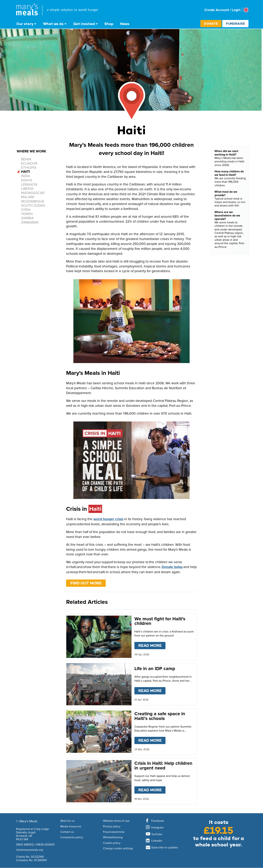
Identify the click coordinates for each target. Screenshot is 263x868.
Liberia (27, 188)
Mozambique (33, 201)
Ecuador (29, 163)
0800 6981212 (25, 844)
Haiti (25, 172)
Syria (26, 209)
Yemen (27, 214)
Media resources (71, 826)
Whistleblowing (113, 837)
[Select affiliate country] (246, 10)
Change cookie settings (118, 848)
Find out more (86, 583)
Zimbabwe (30, 222)
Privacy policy (112, 826)
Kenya (27, 180)
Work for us (67, 821)
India (26, 176)
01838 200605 (45, 844)
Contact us (67, 832)
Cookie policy (112, 843)
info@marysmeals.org (30, 850)
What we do (53, 24)
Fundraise (235, 23)
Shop (109, 24)
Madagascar (33, 193)
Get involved (84, 24)
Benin (26, 159)
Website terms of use (116, 821)
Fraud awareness (114, 832)
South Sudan (33, 205)
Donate (211, 23)
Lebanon (29, 184)
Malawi (28, 197)
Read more (152, 645)
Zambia (27, 218)
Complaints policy (72, 837)
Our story (25, 24)
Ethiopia (29, 167)
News (125, 24)
